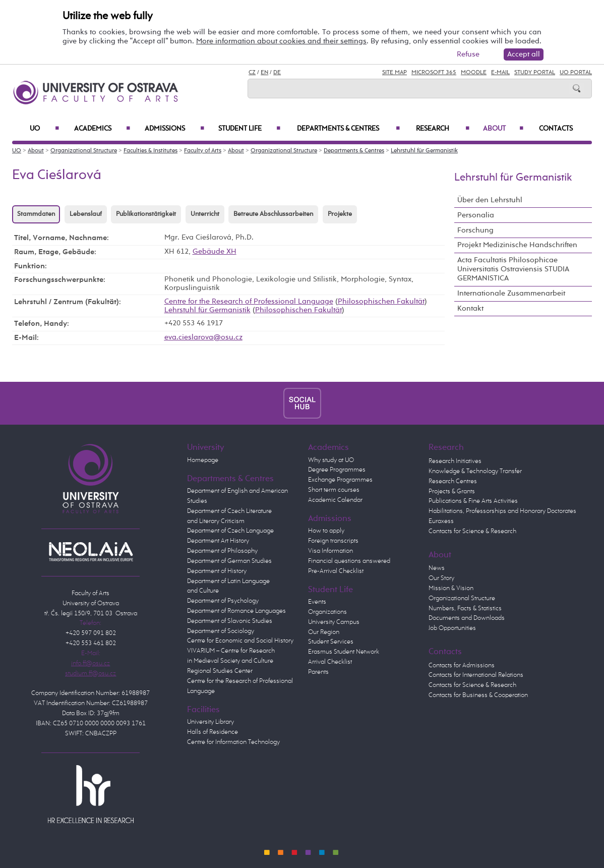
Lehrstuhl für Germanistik (424, 151)
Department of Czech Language (230, 531)
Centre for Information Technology (233, 742)
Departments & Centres (348, 129)
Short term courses (334, 490)
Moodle (474, 73)
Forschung (475, 230)
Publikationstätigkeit (146, 214)
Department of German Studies (229, 561)
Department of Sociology (221, 631)
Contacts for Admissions (462, 666)
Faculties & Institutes (150, 151)
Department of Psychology (223, 601)
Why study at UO (331, 460)
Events (317, 602)
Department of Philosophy (222, 551)
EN (264, 73)
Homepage (203, 460)
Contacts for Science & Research (472, 531)
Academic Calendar (335, 500)
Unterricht (205, 214)
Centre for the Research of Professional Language (249, 302)
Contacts (556, 129)
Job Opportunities (452, 628)
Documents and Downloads (467, 618)
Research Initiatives (455, 461)
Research (443, 129)
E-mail (500, 73)
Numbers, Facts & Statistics (465, 609)
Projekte (340, 214)
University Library (210, 722)
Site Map (395, 73)
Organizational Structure (84, 151)
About (503, 129)
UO (44, 129)
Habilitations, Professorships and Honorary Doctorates (502, 511)
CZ (252, 73)
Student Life (249, 129)
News (437, 568)
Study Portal (535, 73)
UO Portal (576, 73)
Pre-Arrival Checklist (336, 571)
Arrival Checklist (330, 662)
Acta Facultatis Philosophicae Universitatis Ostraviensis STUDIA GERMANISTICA (513, 269)
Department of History (217, 571)
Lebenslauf (86, 214)
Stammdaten (36, 214)
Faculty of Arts (203, 151)
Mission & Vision (451, 588)
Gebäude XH (215, 252)
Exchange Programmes (340, 480)
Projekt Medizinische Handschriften (517, 245)
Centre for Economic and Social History (240, 641)
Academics (102, 129)
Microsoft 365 (434, 73)
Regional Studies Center (220, 671)
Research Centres (453, 481)
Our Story (441, 578)
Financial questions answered (349, 561)
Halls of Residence (213, 732)
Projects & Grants (452, 491)
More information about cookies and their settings (281, 41)
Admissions (174, 129)
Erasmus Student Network (344, 652)
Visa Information (330, 551)
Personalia (476, 215)
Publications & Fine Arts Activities (473, 501)
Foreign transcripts (333, 541)
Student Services (331, 642)
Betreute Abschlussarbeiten (273, 214)
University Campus (334, 622)
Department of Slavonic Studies (230, 621)
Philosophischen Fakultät (381, 302)
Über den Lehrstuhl (490, 200)
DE (277, 73)
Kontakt (470, 308)
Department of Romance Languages (236, 611)
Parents (318, 672)
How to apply (326, 531)
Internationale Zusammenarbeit (511, 293)
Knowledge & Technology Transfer (475, 471)
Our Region (324, 632)
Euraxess (441, 521)
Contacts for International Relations (476, 675)
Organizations (327, 612)
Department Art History (218, 541)
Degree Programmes (337, 470)
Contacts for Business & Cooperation (478, 695)
